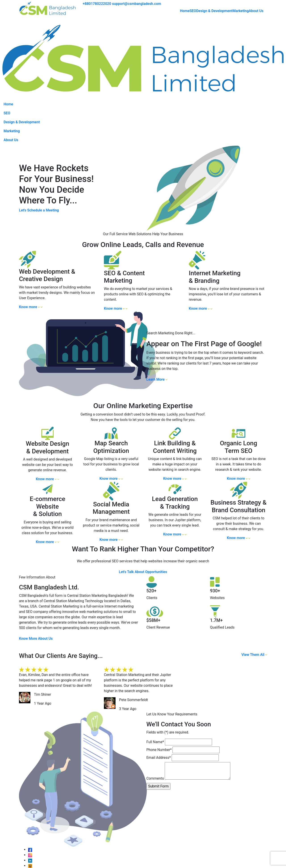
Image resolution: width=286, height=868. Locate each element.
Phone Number (159, 750)
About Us (256, 11)
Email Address (159, 758)
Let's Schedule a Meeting (39, 210)
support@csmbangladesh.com (137, 4)
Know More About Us (36, 639)
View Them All (254, 655)
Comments (155, 778)
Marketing (241, 11)
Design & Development (214, 11)
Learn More (157, 379)
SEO (193, 11)
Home (185, 11)
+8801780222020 (97, 4)
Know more (31, 307)
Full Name (155, 742)
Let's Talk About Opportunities (143, 572)
